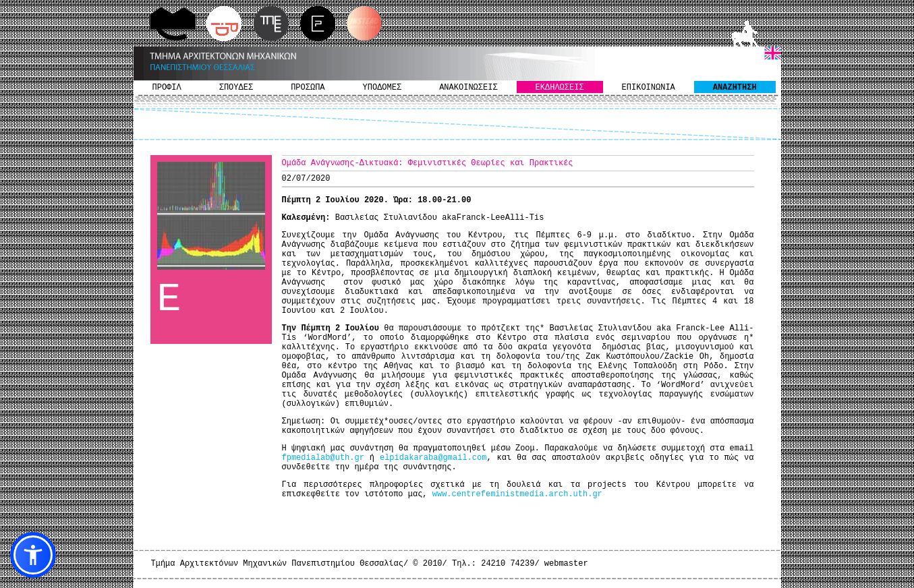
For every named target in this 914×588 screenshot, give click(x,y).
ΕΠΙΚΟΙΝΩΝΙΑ (649, 88)
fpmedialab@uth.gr (323, 458)
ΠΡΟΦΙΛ (167, 88)
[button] (33, 555)
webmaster (566, 564)
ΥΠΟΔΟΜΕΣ (382, 88)
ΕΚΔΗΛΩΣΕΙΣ (560, 88)
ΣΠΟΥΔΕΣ (236, 88)
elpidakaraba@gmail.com (433, 458)
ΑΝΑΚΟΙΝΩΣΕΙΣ (468, 88)
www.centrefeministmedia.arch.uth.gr (517, 494)
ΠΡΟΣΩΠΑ (308, 88)
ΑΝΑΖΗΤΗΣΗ (735, 88)
